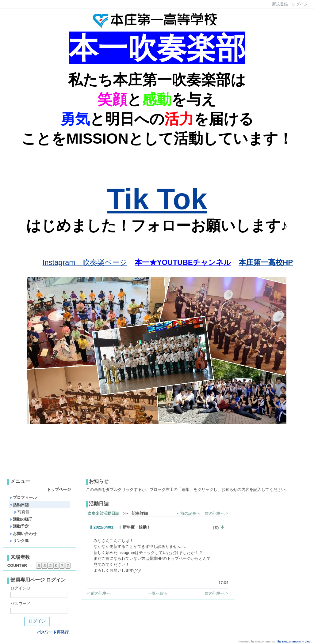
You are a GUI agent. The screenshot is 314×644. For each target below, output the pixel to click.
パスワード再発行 (53, 632)
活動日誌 (19, 505)
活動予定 (19, 526)
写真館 (22, 512)
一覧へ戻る (158, 593)
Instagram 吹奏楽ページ (85, 262)
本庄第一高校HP (266, 262)
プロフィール (23, 497)
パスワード (20, 604)
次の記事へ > (216, 513)
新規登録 (280, 4)
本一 (224, 527)
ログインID (20, 588)
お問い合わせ (23, 534)
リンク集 (19, 541)
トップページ (59, 490)
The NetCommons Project (294, 642)
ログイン (300, 4)
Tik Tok (157, 199)
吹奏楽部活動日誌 (103, 513)
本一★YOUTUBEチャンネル (183, 262)
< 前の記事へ (189, 513)
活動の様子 (21, 519)
